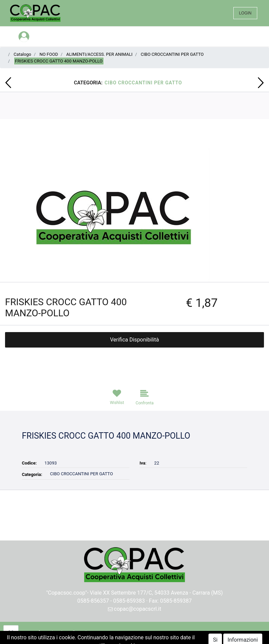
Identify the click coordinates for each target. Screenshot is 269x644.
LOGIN (245, 13)
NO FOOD (49, 54)
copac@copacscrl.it (135, 609)
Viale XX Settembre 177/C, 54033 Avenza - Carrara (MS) (156, 593)
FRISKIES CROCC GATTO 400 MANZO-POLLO (59, 61)
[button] (8, 83)
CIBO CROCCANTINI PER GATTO (172, 54)
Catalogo (23, 54)
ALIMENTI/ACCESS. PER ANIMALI (99, 54)
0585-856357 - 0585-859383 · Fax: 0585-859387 (135, 601)
